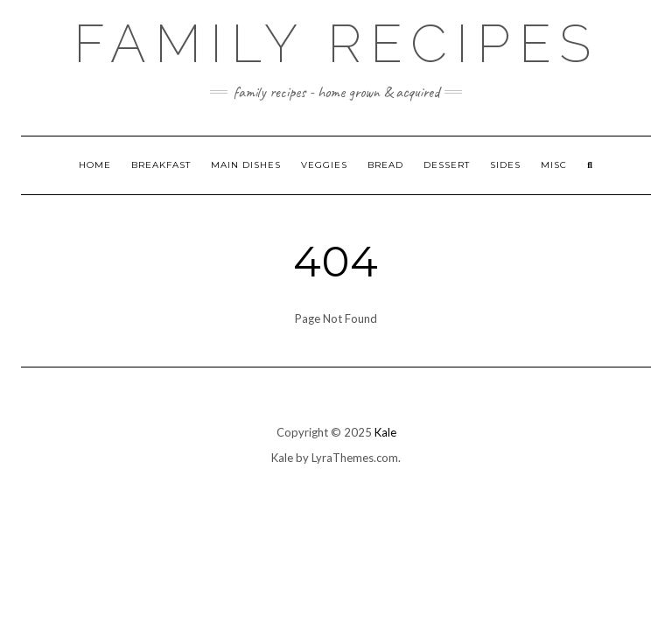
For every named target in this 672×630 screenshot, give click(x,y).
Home (95, 165)
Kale (385, 432)
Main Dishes (246, 165)
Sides (505, 165)
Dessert (447, 165)
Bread (385, 165)
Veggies (324, 165)
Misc (554, 165)
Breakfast (161, 165)
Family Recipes (336, 44)
